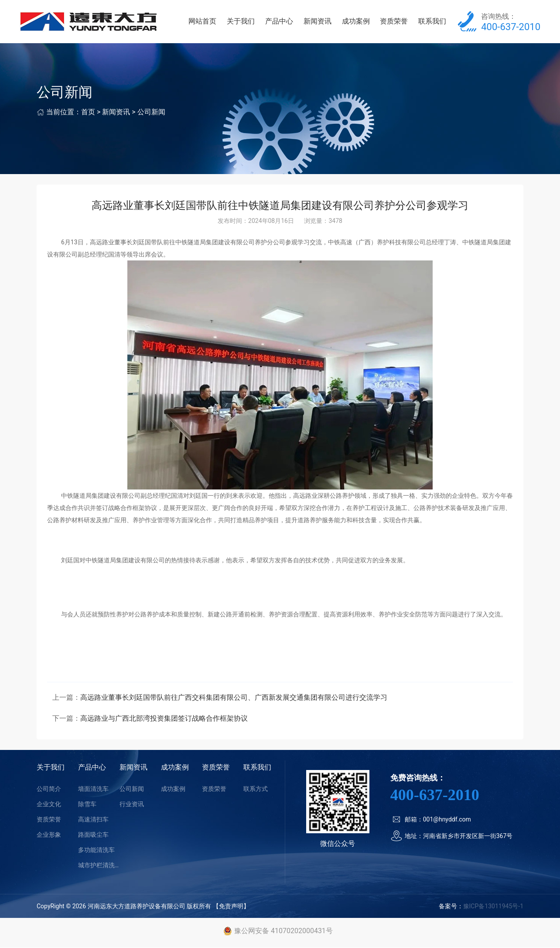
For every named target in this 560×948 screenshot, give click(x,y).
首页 (88, 113)
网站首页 (204, 22)
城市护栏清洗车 (99, 866)
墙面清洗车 (93, 789)
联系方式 (256, 789)
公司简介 (49, 789)
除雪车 (87, 804)
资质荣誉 (394, 22)
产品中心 (280, 22)
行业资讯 (132, 804)
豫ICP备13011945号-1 (493, 907)
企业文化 (49, 804)
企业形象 (49, 835)
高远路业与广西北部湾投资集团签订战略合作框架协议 (164, 719)
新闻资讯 (318, 22)
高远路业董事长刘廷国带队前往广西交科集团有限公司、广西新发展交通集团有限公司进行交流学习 (234, 698)
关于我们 (242, 22)
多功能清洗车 (96, 850)
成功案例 (356, 22)
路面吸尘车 (93, 835)
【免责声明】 (231, 907)
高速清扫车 (93, 820)
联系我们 (433, 22)
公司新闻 (151, 113)
